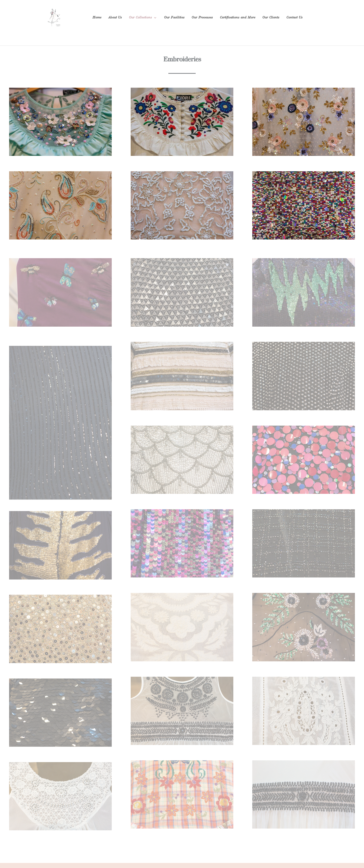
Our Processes (202, 18)
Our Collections (140, 18)
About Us (115, 18)
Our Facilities (174, 18)
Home (97, 18)
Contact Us (294, 18)
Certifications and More (238, 18)
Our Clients (271, 18)
